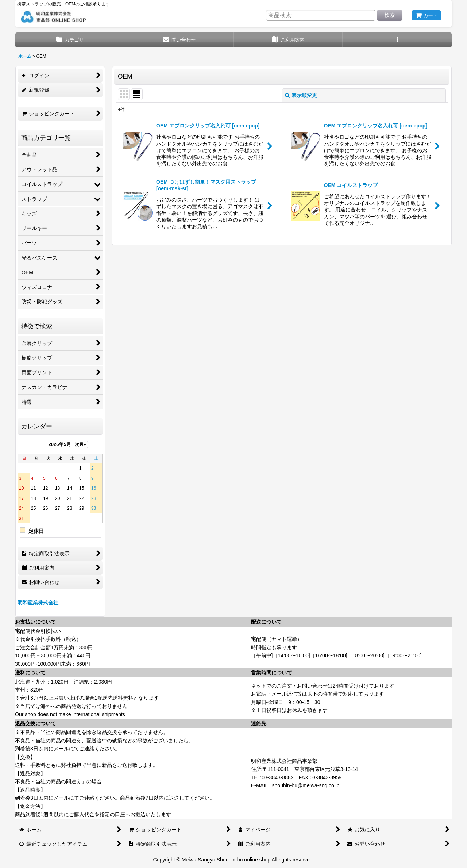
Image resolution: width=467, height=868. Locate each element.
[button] (397, 40)
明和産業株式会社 (38, 603)
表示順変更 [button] (301, 95)
